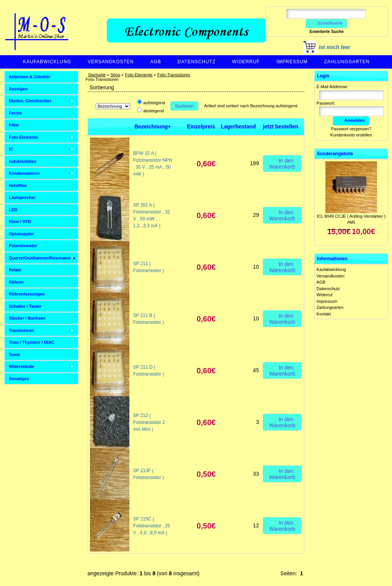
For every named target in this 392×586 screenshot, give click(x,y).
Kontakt (324, 314)
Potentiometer (23, 246)
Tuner (15, 355)
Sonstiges (19, 379)
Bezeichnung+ (153, 126)
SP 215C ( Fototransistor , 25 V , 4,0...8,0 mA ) (152, 526)
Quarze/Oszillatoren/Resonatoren (42, 258)
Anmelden (351, 120)
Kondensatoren (24, 173)
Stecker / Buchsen (27, 318)
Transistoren (21, 330)
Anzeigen (18, 89)
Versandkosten (111, 62)
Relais (15, 270)
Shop (115, 75)
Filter (14, 125)
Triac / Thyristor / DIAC (32, 342)
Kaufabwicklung (47, 62)
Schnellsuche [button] (326, 23)
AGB (155, 62)
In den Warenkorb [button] (282, 163)
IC (11, 149)
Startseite (97, 75)
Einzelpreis (201, 126)
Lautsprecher (22, 197)
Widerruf (246, 62)
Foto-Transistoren (174, 75)
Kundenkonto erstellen (351, 135)
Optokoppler (21, 234)
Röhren (16, 282)
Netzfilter (18, 185)
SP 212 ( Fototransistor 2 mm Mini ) (149, 422)
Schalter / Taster (25, 306)
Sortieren (184, 106)
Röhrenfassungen (27, 294)
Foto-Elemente (139, 75)
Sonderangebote (335, 154)
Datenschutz (197, 62)
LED (13, 210)
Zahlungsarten (347, 62)
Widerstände (21, 366)
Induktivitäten (23, 161)
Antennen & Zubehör (30, 77)
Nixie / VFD (20, 222)
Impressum (292, 62)
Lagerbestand (238, 126)
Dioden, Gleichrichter (30, 101)
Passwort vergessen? (351, 129)
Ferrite (15, 113)
